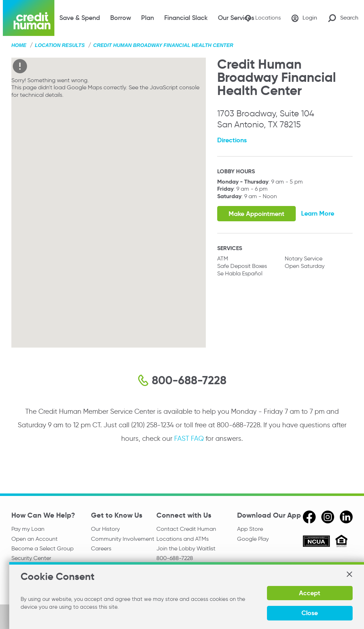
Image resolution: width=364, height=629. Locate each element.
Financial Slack (186, 18)
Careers (101, 549)
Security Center (31, 558)
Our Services (236, 18)
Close (309, 613)
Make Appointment (256, 214)
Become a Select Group (42, 549)
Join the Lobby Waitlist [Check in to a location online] (186, 549)
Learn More (318, 213)
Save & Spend (80, 18)
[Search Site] (343, 18)
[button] (349, 574)
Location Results (60, 45)
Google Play (253, 539)
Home (19, 45)
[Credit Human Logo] (29, 18)
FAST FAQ (189, 438)
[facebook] (309, 517)
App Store (250, 529)
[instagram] (328, 517)
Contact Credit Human (186, 529)
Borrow (121, 18)
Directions (232, 140)
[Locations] (262, 18)
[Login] (304, 18)
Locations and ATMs (183, 539)
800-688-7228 (175, 558)
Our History (105, 529)
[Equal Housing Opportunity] (341, 542)
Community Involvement (123, 539)
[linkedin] (346, 517)
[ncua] (316, 542)
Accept (309, 593)
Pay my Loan (28, 529)
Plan (148, 18)
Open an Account (34, 539)
